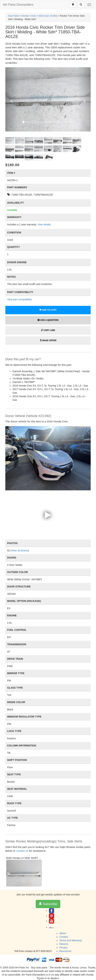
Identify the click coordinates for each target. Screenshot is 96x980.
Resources (65, 951)
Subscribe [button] (48, 904)
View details (44, 224)
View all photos (20, 550)
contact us (22, 851)
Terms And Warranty (71, 940)
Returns (64, 944)
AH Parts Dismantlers (18, 5)
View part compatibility (19, 299)
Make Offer (48, 340)
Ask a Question (48, 320)
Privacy (63, 948)
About (63, 933)
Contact (64, 937)
